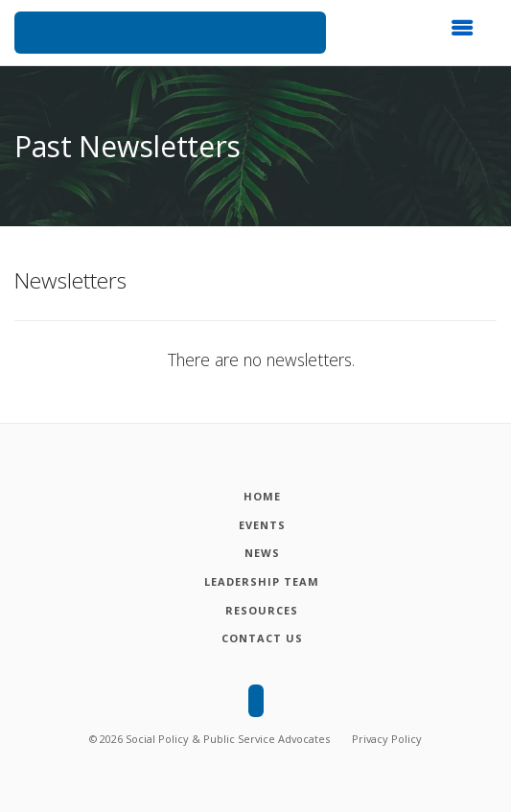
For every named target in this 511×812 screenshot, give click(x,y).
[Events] (262, 525)
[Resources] (262, 611)
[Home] (262, 497)
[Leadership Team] (262, 582)
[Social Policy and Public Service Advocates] (170, 33)
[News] (262, 553)
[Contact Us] (262, 638)
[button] (468, 34)
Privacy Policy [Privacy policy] (387, 739)
